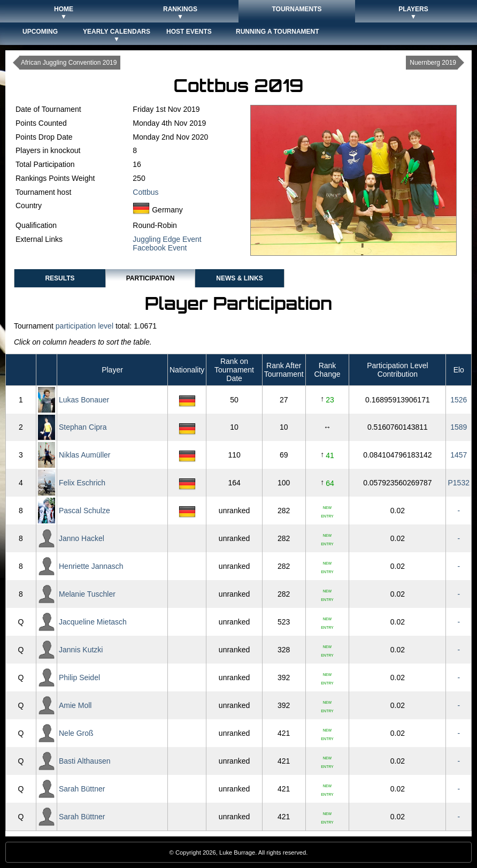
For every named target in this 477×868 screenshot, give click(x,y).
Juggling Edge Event (167, 239)
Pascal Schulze (84, 511)
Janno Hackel (82, 538)
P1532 (459, 483)
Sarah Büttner (82, 789)
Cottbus (145, 192)
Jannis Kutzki (81, 650)
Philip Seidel (79, 677)
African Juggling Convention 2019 (69, 63)
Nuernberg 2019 (433, 63)
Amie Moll (75, 705)
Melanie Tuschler (87, 594)
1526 (459, 400)
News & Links (239, 278)
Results (60, 278)
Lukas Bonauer (84, 400)
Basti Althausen (85, 761)
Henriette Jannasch (91, 566)
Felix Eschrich (82, 483)
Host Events (189, 32)
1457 (459, 455)
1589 (459, 427)
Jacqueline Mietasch (93, 622)
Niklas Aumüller (84, 455)
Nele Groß (76, 733)
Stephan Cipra (83, 427)
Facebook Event (160, 248)
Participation (151, 278)
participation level (84, 326)
